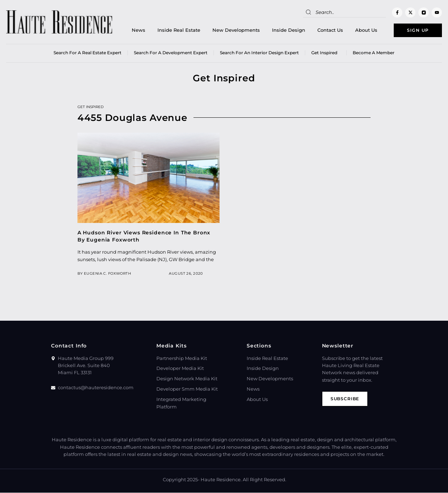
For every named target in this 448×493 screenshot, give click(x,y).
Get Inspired (326, 53)
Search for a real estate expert (87, 53)
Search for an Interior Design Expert (259, 53)
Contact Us (326, 31)
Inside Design (285, 31)
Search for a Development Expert (171, 53)
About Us (362, 31)
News (135, 31)
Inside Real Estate (175, 31)
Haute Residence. (221, 480)
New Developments (232, 31)
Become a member (374, 53)
